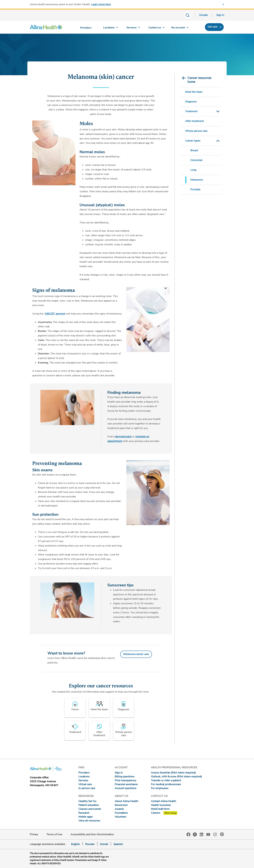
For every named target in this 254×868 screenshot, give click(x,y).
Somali (104, 844)
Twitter (195, 834)
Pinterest (222, 834)
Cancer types (193, 141)
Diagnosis (191, 102)
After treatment (194, 121)
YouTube (208, 834)
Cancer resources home (199, 80)
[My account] (180, 28)
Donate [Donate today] (204, 15)
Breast (194, 150)
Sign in (220, 15)
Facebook (188, 835)
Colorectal (196, 160)
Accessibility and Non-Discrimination (92, 834)
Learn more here (101, 4)
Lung (193, 170)
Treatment (191, 111)
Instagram (215, 834)
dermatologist (123, 437)
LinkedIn (202, 834)
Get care (212, 27)
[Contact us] (157, 28)
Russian (90, 844)
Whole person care (196, 131)
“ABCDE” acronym (55, 314)
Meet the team (194, 92)
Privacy (34, 834)
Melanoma (196, 180)
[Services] (134, 28)
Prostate (195, 190)
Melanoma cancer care (136, 654)
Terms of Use (54, 834)
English (75, 844)
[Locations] (111, 28)
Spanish (118, 844)
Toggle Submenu (218, 111)
